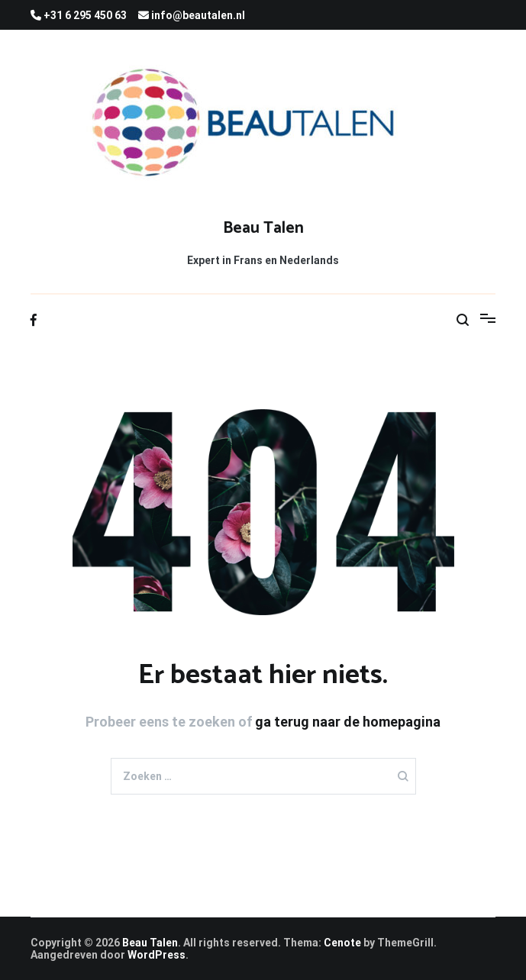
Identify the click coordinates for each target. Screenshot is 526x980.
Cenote (342, 943)
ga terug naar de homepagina (348, 722)
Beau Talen (263, 228)
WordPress (157, 955)
